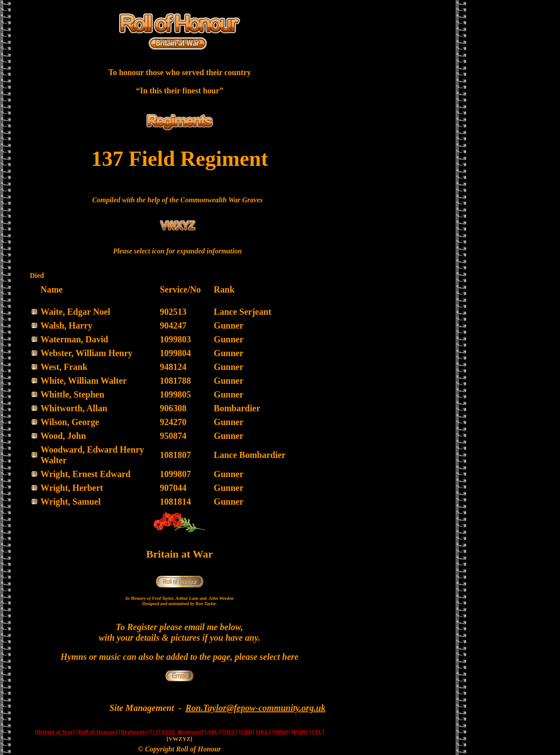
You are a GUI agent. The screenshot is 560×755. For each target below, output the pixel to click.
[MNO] (281, 732)
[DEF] (230, 732)
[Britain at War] (55, 732)
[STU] (317, 732)
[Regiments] (134, 732)
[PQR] (300, 732)
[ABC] (213, 732)
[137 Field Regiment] (177, 732)
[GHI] (247, 732)
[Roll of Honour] (97, 732)
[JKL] (263, 732)
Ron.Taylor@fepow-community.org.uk (256, 708)
